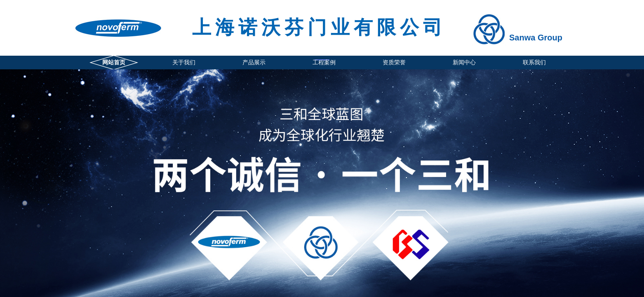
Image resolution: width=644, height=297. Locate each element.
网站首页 (114, 62)
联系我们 (534, 62)
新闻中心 (464, 62)
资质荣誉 (394, 62)
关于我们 (184, 62)
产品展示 (254, 62)
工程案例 (324, 62)
